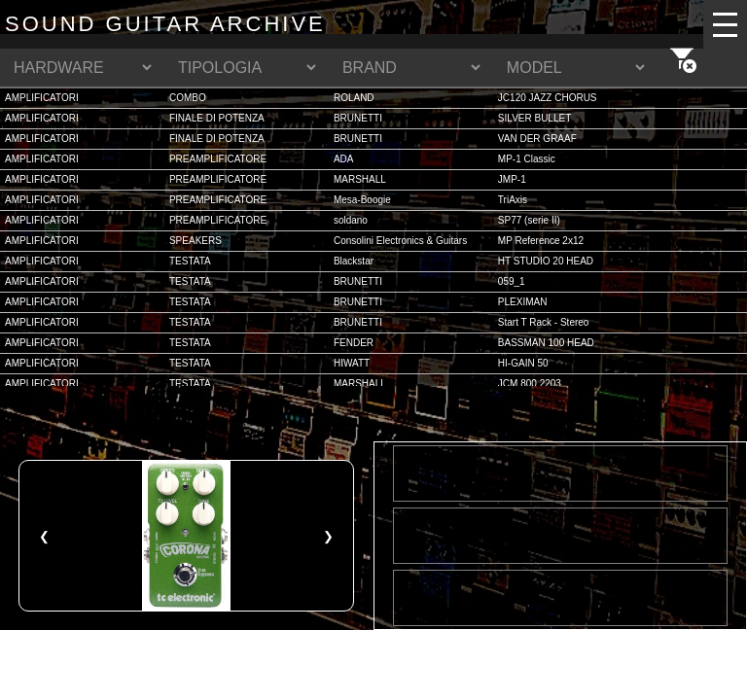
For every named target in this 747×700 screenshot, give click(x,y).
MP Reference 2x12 (541, 241)
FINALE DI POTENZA (217, 118)
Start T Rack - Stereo (544, 322)
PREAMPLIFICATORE (218, 159)
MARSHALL (360, 179)
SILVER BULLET (534, 118)
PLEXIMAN (523, 302)
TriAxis (513, 200)
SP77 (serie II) (529, 220)
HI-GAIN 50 (523, 363)
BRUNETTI (358, 118)
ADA (344, 159)
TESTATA (190, 261)
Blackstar (354, 261)
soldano (351, 220)
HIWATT (352, 363)
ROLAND (354, 98)
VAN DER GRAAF (537, 139)
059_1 (512, 281)
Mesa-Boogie (362, 200)
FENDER (354, 343)
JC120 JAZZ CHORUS (548, 98)
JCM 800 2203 (530, 384)
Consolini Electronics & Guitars (400, 241)
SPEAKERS (196, 241)
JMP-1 (512, 179)
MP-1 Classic (527, 159)
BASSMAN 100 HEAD (546, 343)
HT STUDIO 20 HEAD (546, 261)
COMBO (188, 98)
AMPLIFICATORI (42, 98)
